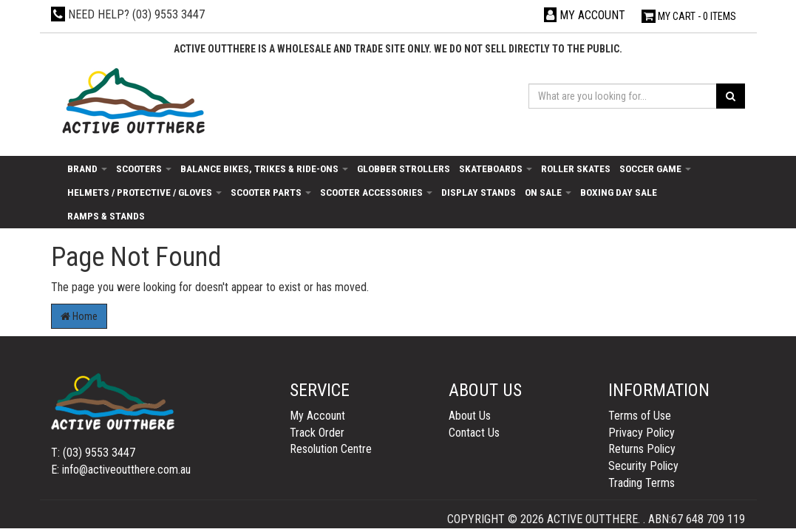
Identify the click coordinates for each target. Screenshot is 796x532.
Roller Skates (576, 168)
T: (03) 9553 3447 (93, 453)
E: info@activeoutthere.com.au (121, 470)
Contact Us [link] (474, 433)
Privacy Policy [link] (642, 433)
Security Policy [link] (643, 466)
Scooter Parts (271, 192)
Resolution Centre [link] (331, 449)
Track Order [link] (317, 433)
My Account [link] (317, 416)
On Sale (548, 192)
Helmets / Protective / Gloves (144, 192)
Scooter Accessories (376, 192)
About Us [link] (470, 416)
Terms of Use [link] (640, 416)
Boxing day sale (619, 192)
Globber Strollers (404, 168)
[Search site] (731, 96)
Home (79, 316)
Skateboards (496, 168)
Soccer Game (655, 168)
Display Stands (479, 192)
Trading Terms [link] (642, 483)
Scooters (144, 168)
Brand (87, 168)
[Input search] (623, 96)
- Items (689, 16)
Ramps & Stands (106, 216)
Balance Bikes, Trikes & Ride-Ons (264, 168)
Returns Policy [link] (642, 449)
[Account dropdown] (585, 15)
